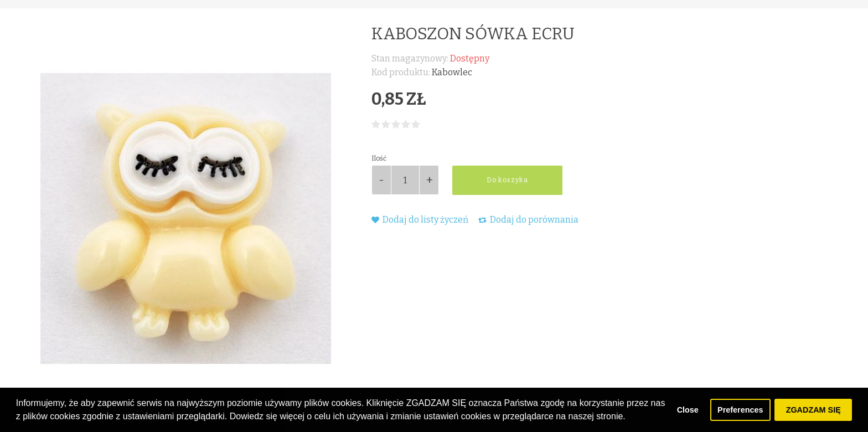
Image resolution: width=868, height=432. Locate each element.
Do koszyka (507, 180)
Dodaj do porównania (528, 220)
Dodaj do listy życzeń (420, 220)
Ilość (379, 158)
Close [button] (688, 410)
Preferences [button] (740, 410)
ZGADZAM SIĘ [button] (813, 410)
